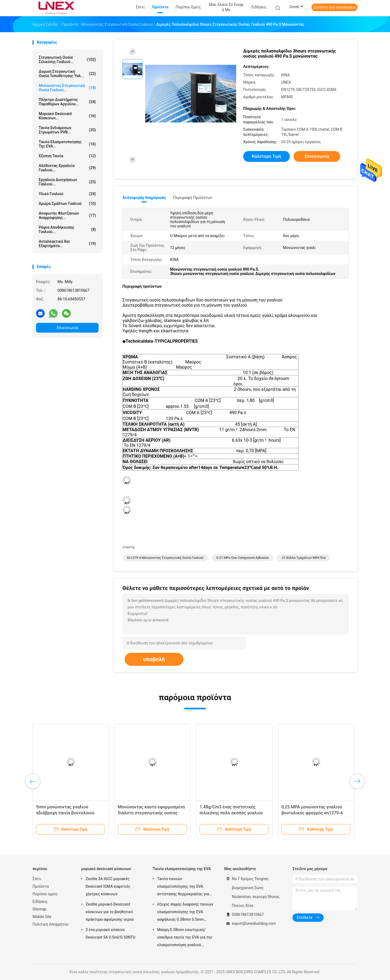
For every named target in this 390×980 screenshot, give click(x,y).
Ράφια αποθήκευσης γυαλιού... (67, 230)
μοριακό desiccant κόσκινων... (67, 116)
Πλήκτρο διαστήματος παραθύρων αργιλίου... (67, 102)
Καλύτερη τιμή (266, 156)
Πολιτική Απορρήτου (51, 924)
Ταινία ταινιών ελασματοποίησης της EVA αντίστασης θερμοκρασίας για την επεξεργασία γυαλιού (183, 887)
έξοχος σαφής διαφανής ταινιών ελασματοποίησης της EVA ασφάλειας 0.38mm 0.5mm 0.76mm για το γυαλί (185, 913)
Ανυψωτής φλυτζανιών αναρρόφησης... (67, 215)
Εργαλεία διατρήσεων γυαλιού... (67, 182)
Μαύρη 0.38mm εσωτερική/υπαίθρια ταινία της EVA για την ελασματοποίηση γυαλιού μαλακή (185, 938)
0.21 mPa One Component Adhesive (243, 558)
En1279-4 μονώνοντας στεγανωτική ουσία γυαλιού (165, 558)
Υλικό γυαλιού (67, 194)
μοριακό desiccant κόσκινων (106, 869)
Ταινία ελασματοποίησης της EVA (182, 869)
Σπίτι (37, 879)
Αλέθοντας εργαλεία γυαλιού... (67, 168)
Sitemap (39, 909)
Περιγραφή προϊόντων (193, 198)
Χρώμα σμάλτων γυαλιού (67, 204)
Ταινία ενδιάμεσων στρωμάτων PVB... (67, 130)
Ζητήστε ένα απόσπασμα (334, 7)
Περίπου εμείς (45, 894)
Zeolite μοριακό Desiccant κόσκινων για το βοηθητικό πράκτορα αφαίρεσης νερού (110, 912)
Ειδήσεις (40, 902)
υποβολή (154, 659)
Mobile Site (42, 917)
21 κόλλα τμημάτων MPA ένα (304, 558)
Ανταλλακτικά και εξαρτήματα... (67, 244)
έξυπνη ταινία (67, 156)
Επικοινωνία (67, 328)
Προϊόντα (41, 886)
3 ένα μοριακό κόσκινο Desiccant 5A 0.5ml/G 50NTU (110, 933)
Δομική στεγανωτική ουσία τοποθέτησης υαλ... (67, 74)
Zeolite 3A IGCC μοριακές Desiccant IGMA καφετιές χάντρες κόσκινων (108, 886)
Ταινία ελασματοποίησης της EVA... (67, 144)
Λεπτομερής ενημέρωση (144, 198)
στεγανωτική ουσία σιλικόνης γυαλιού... (67, 60)
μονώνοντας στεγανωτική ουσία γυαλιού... (67, 88)
